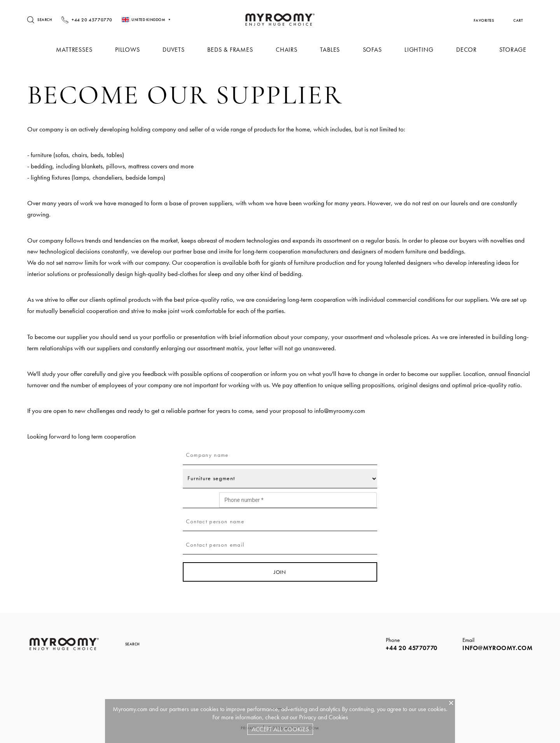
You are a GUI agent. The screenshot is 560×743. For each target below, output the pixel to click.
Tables (333, 50)
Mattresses (81, 50)
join (280, 572)
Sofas (375, 50)
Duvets (179, 50)
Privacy (308, 717)
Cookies (338, 717)
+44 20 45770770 (412, 648)
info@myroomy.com (340, 411)
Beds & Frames (235, 50)
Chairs (290, 50)
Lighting (420, 50)
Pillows (134, 50)
